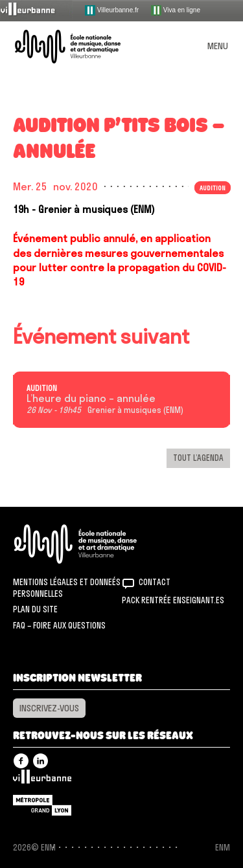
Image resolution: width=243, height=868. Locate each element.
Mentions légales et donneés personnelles (67, 588)
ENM (92, 544)
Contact (155, 582)
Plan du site (35, 609)
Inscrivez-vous (49, 708)
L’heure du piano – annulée (91, 399)
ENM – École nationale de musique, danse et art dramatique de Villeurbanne (83, 47)
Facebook (21, 761)
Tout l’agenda (198, 458)
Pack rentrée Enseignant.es (173, 600)
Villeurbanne (42, 780)
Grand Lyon (42, 805)
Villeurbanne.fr (112, 10)
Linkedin (40, 761)
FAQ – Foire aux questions (59, 625)
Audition (213, 188)
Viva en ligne (176, 10)
